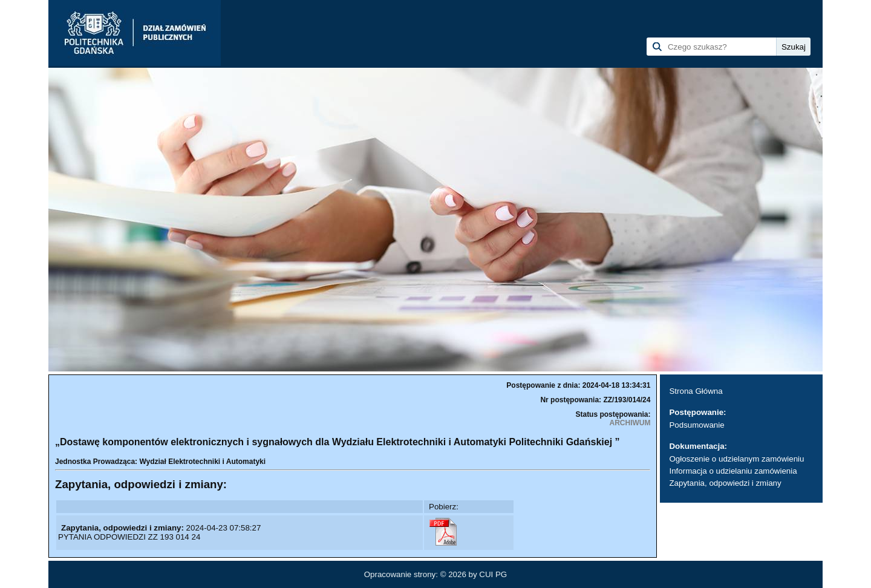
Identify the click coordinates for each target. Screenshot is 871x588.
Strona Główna (696, 391)
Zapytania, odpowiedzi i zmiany (725, 483)
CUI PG (493, 574)
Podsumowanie (696, 425)
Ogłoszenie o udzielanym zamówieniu (736, 459)
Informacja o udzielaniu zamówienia (733, 471)
